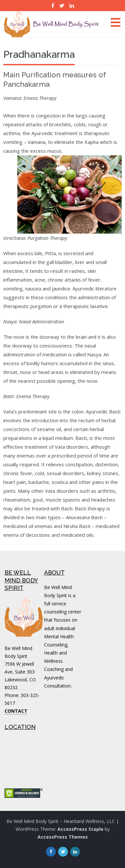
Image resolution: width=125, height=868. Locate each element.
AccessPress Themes (63, 837)
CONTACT (16, 711)
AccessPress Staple (80, 829)
